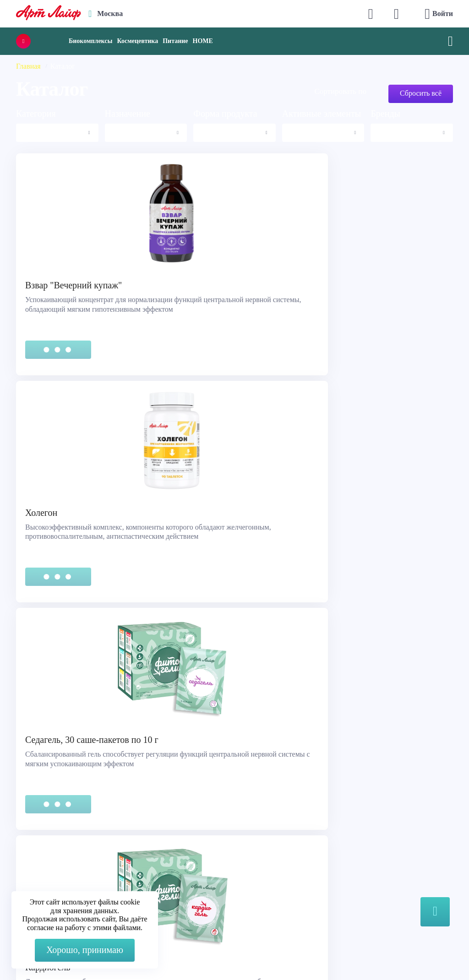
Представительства (51, 869)
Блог (251, 881)
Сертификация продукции (62, 858)
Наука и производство (280, 869)
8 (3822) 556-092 (390, 954)
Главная (28, 66)
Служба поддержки (51, 835)
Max (155, 853)
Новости (258, 858)
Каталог (257, 847)
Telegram (162, 871)
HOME (203, 41)
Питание (175, 41)
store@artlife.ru (171, 889)
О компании (264, 835)
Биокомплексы (90, 41)
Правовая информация (56, 847)
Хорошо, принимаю (85, 950)
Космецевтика (137, 41)
